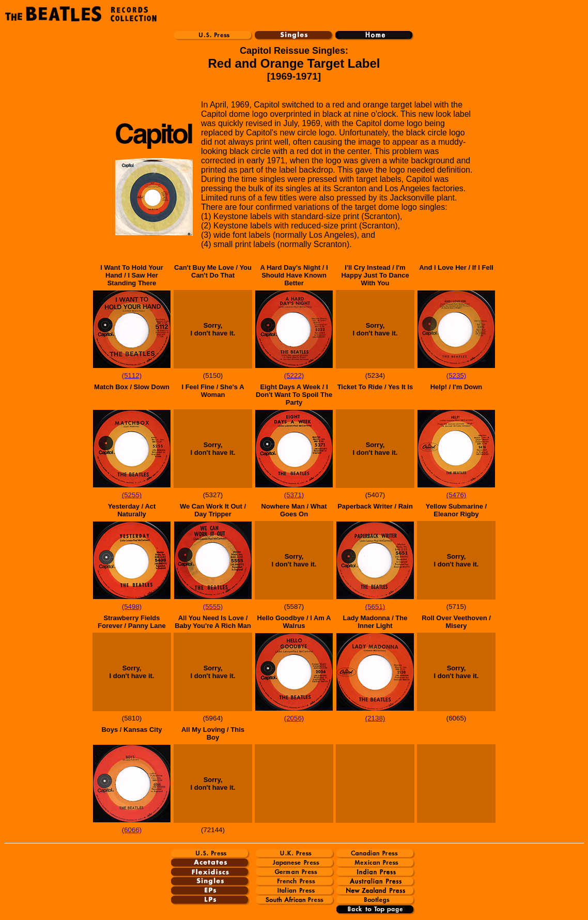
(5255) (132, 495)
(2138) (375, 718)
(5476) (457, 495)
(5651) (375, 607)
